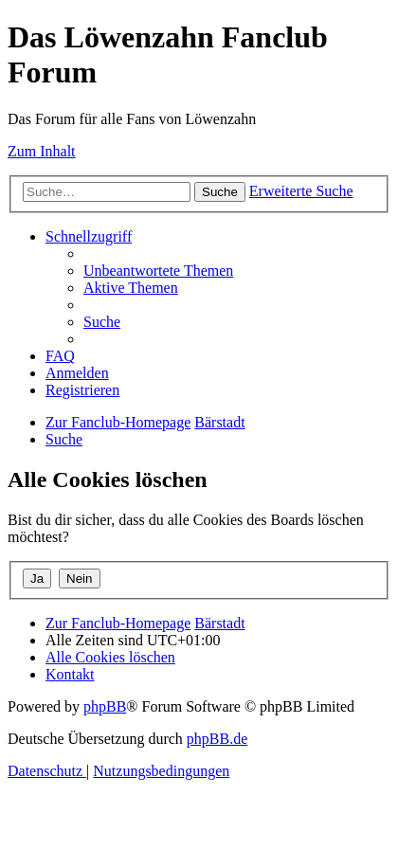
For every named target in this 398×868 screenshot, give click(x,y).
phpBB (105, 706)
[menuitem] (158, 271)
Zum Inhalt (42, 151)
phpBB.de (217, 739)
